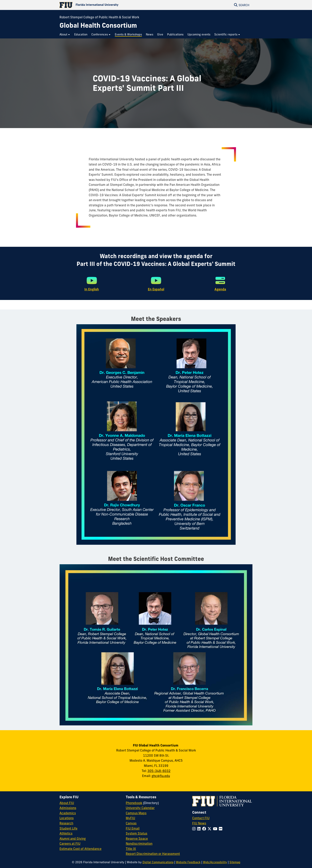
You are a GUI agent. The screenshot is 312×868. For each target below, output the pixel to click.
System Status (136, 833)
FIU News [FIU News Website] (199, 823)
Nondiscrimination (139, 844)
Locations (67, 818)
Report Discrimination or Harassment (153, 854)
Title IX (131, 849)
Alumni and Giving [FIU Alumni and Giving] (73, 839)
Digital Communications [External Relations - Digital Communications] (158, 862)
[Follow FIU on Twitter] (210, 829)
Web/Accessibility (215, 862)
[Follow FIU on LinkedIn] (200, 829)
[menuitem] (65, 35)
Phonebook (134, 803)
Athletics (66, 833)
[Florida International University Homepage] (108, 5)
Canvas (131, 823)
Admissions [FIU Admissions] (68, 808)
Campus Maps (136, 813)
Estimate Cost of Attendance (80, 849)
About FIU (67, 803)
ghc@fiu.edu (161, 776)
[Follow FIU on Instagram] (195, 829)
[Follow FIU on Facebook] (205, 829)
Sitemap (235, 862)
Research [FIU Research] (66, 823)
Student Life (68, 828)
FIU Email (133, 828)
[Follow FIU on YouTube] (216, 829)
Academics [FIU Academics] (68, 813)
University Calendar (140, 808)
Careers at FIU (70, 844)
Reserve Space (137, 839)
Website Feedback (188, 862)
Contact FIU (201, 818)
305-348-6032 (159, 771)
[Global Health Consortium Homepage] (98, 25)
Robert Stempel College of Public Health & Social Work (99, 17)
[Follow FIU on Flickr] (221, 829)
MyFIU (130, 818)
